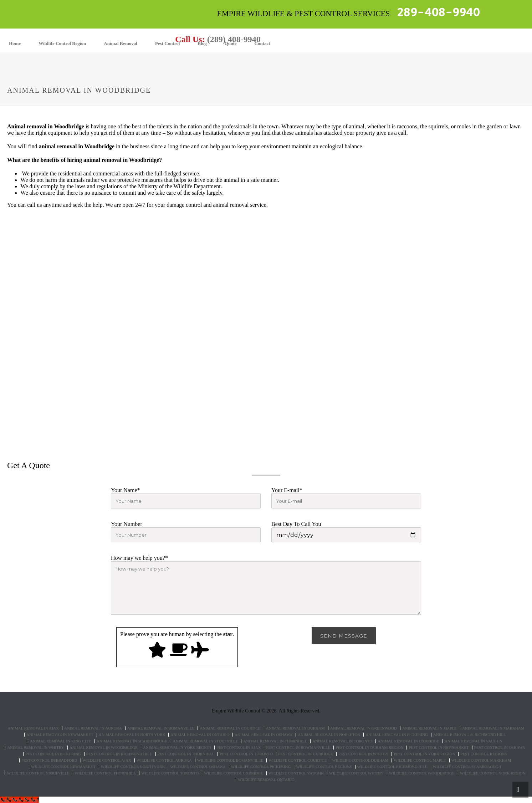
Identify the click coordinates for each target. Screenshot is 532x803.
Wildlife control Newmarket (63, 767)
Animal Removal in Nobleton (329, 735)
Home (15, 43)
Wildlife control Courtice (298, 760)
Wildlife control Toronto (170, 773)
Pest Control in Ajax (239, 748)
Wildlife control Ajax (107, 760)
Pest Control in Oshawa (500, 748)
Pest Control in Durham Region (369, 748)
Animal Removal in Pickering (397, 735)
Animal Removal (121, 43)
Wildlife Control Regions (324, 767)
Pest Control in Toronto (246, 754)
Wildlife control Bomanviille (230, 760)
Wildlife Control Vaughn (296, 773)
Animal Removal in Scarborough (132, 741)
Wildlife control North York (133, 767)
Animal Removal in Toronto (342, 741)
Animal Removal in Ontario (200, 735)
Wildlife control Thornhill (106, 773)
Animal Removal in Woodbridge (104, 748)
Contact (262, 43)
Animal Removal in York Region (177, 748)
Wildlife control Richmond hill (392, 767)
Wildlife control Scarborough (467, 767)
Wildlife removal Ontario (266, 780)
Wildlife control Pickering (261, 767)
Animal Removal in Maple (429, 728)
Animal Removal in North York (132, 735)
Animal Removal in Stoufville (205, 741)
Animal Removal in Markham (493, 728)
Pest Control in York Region (424, 754)
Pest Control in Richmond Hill (119, 754)
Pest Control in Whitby (364, 754)
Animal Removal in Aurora (93, 728)
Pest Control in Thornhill (186, 754)
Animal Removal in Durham (295, 728)
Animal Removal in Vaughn (474, 741)
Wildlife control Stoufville (38, 773)
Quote (231, 43)
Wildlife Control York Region (493, 773)
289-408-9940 (439, 12)
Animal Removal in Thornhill (275, 741)
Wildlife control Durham (360, 760)
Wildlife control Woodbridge (422, 773)
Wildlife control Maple (420, 760)
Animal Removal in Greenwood (364, 728)
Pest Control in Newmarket (439, 748)
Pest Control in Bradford (49, 760)
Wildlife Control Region (62, 43)
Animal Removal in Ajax (33, 728)
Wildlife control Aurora (164, 760)
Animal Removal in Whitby (36, 748)
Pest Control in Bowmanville (298, 748)
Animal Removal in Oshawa (264, 735)
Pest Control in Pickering (53, 754)
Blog (202, 43)
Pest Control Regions (484, 754)
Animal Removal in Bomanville (161, 728)
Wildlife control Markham (481, 760)
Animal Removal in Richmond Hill (470, 735)
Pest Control (167, 43)
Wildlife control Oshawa (198, 767)
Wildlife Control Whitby (356, 773)
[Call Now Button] (19, 800)
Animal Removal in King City (61, 741)
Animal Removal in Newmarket (60, 735)
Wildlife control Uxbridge (234, 773)
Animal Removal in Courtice (230, 728)
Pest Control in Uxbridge (306, 754)
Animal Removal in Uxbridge (408, 741)
